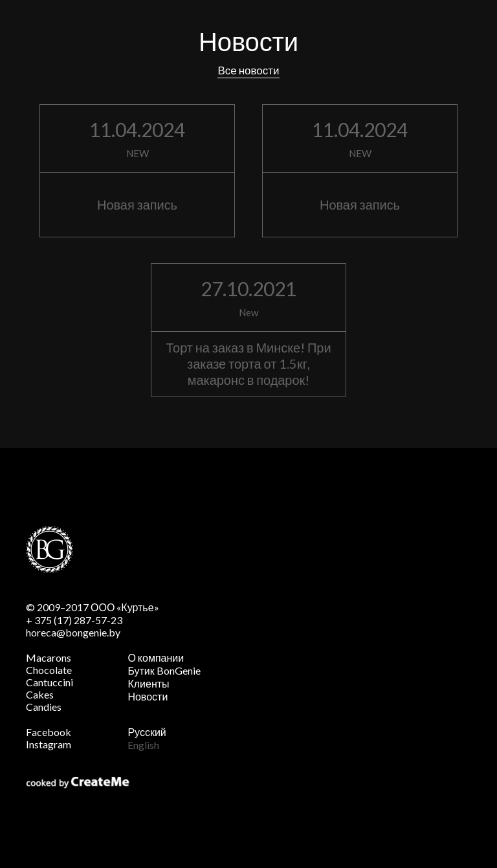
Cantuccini (50, 682)
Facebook (49, 732)
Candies (44, 707)
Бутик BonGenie (164, 670)
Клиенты (148, 683)
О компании (156, 657)
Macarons (49, 657)
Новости (148, 696)
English (143, 745)
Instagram (49, 744)
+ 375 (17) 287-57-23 (74, 620)
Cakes (40, 694)
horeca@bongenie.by (73, 632)
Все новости (248, 70)
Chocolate (49, 670)
